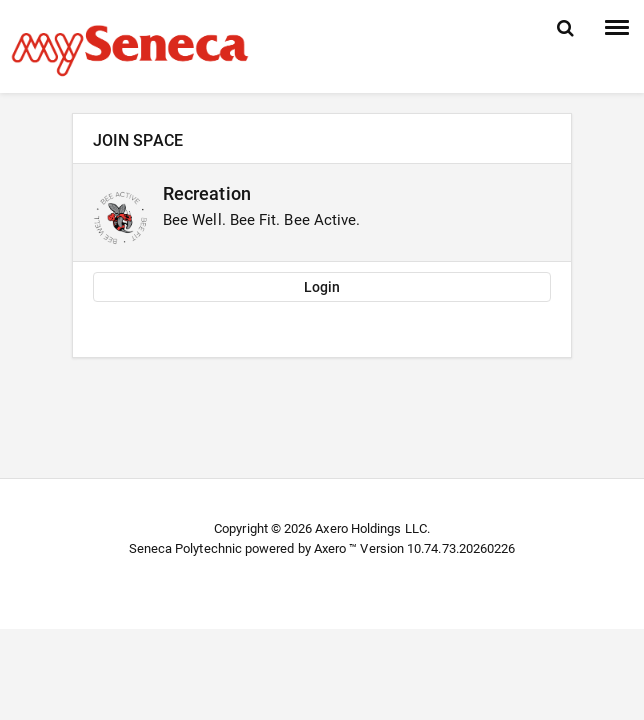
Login (322, 287)
